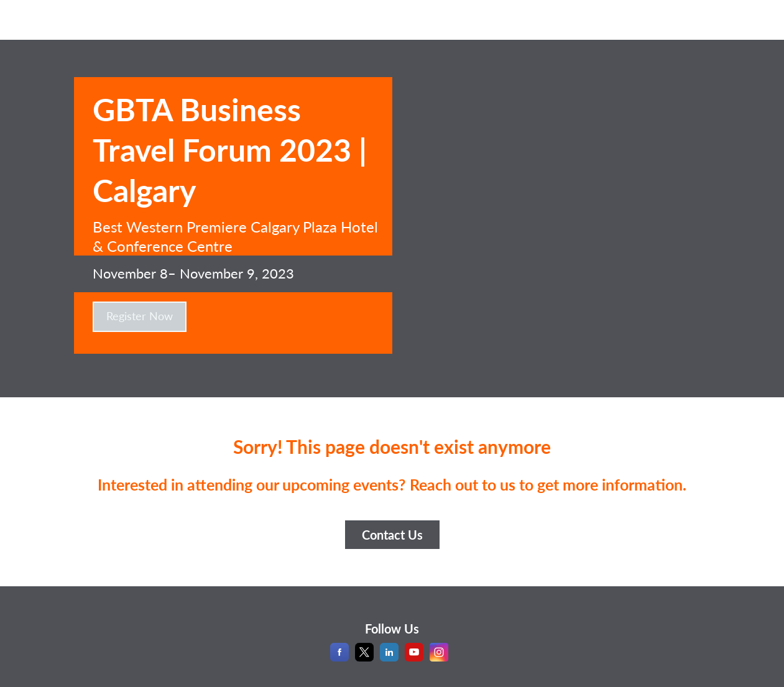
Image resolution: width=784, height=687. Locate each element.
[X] (364, 657)
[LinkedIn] (389, 657)
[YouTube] (414, 657)
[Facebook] (339, 657)
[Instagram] (439, 657)
